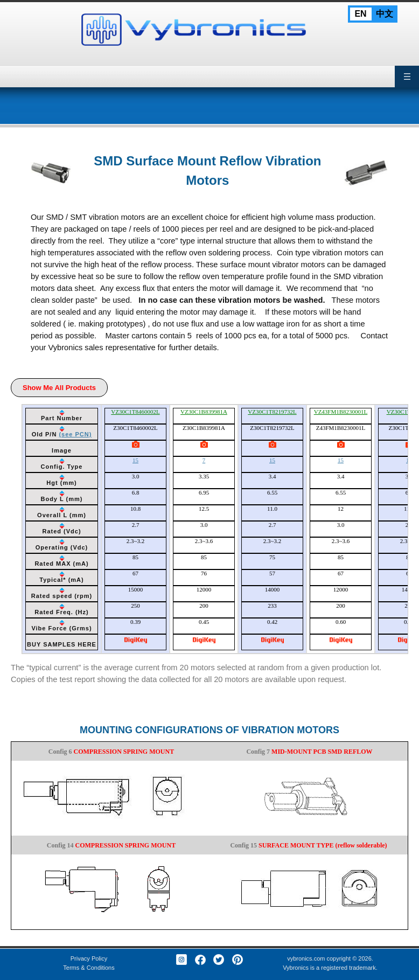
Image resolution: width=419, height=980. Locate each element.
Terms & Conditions (89, 968)
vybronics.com (306, 958)
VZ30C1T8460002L (135, 412)
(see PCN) (75, 434)
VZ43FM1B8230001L (341, 412)
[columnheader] (62, 416)
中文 (385, 14)
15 (135, 460)
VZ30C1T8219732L (272, 412)
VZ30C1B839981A (204, 412)
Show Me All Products (59, 388)
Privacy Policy (89, 958)
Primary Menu (407, 77)
